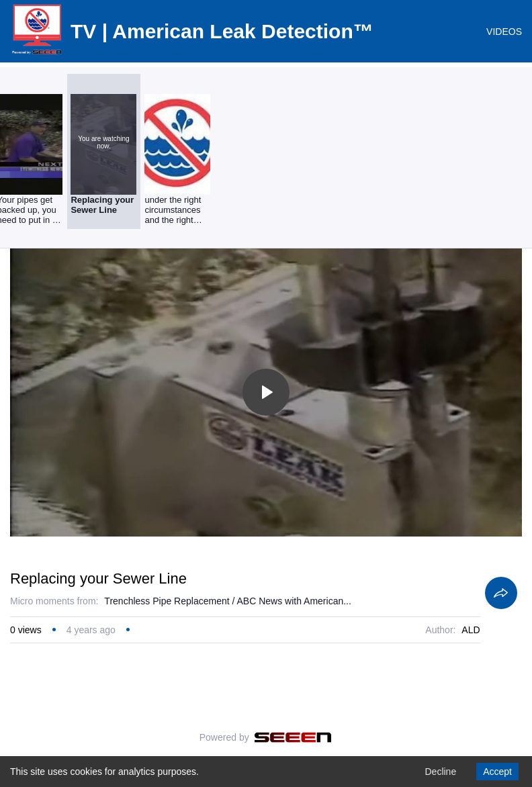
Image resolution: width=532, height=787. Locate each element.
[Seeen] (293, 737)
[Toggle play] (266, 392)
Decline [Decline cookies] (440, 772)
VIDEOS (504, 32)
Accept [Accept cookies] (497, 772)
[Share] (501, 593)
